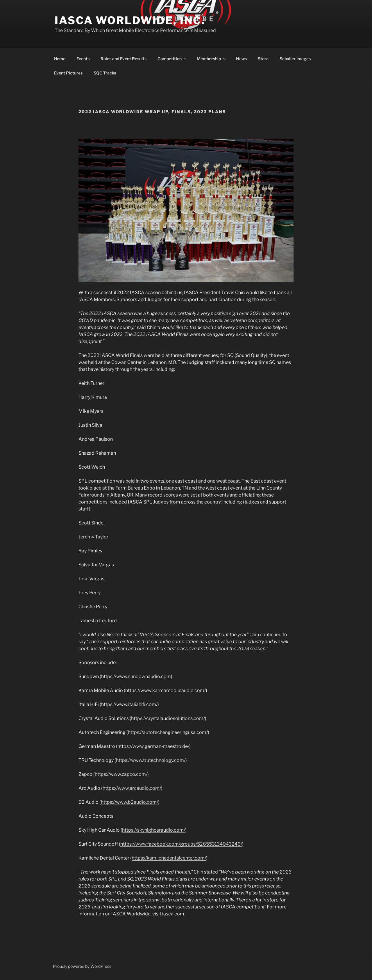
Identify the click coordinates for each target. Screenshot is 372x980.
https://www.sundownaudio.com (136, 676)
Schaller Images (295, 59)
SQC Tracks (105, 73)
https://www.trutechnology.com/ (151, 760)
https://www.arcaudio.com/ (132, 788)
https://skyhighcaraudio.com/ (154, 830)
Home (60, 59)
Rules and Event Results (124, 59)
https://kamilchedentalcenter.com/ (169, 858)
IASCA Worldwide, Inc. (130, 20)
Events (83, 59)
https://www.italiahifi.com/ (129, 704)
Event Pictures (68, 73)
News (241, 59)
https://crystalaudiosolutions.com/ (168, 718)
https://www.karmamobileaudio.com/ (166, 690)
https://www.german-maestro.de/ (153, 746)
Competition (172, 59)
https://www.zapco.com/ (121, 774)
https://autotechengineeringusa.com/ (168, 732)
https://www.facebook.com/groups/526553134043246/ (181, 844)
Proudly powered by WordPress (82, 966)
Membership (212, 59)
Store (263, 59)
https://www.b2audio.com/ (129, 802)
